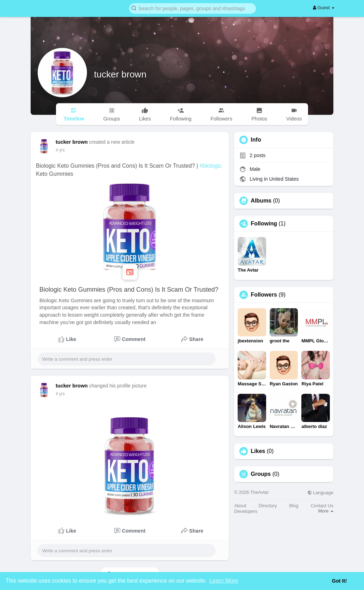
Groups (261, 474)
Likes (258, 451)
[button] (193, 8)
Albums (261, 201)
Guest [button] (324, 8)
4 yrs (60, 150)
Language (320, 493)
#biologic (211, 166)
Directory (268, 506)
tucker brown (120, 74)
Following (264, 224)
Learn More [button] (224, 581)
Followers (264, 295)
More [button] (326, 511)
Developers (246, 511)
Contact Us (322, 506)
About (240, 506)
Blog (294, 506)
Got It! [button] (339, 581)
